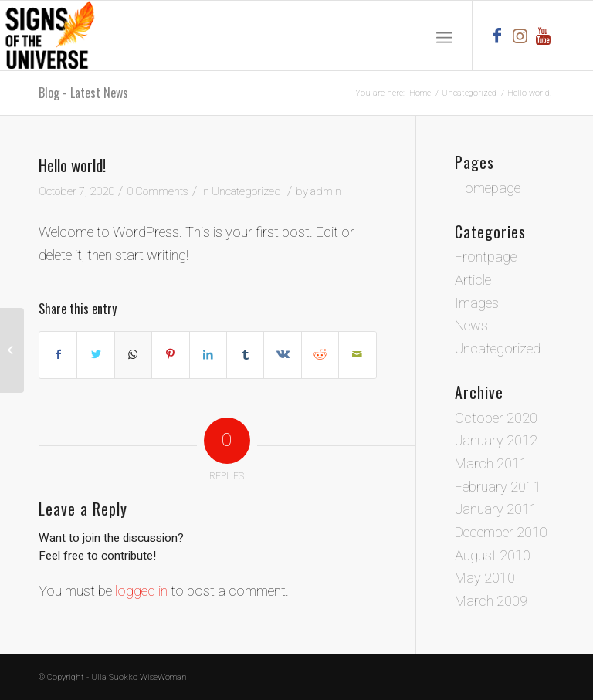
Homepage (488, 189)
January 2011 (496, 510)
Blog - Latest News (83, 93)
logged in (141, 592)
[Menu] (444, 36)
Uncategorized (246, 192)
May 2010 (485, 578)
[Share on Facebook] (58, 355)
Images (477, 304)
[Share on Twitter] (95, 355)
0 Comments (158, 192)
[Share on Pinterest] (170, 355)
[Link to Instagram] (520, 36)
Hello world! (72, 165)
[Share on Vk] (282, 355)
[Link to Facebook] (496, 36)
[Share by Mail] (357, 355)
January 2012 (496, 441)
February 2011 (498, 487)
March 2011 (491, 464)
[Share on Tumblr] (245, 355)
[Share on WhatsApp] (133, 355)
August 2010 (493, 556)
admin (326, 192)
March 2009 (491, 602)
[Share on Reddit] (320, 355)
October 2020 (496, 419)
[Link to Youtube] (543, 36)
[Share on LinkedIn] (208, 355)
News (471, 326)
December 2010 (501, 533)
